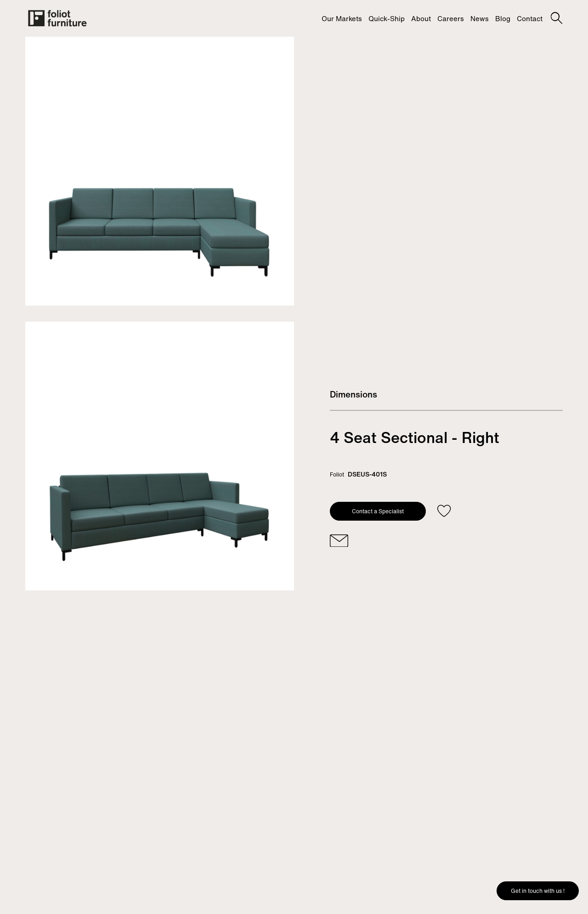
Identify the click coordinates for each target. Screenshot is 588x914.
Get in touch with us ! (538, 891)
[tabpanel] (160, 171)
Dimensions (353, 394)
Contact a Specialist (378, 511)
